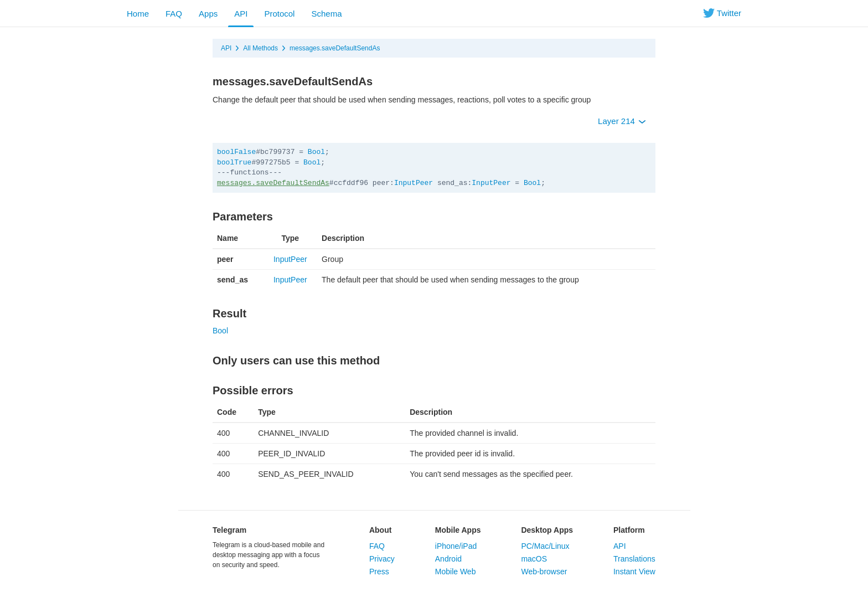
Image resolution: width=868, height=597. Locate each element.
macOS (534, 559)
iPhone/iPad (456, 546)
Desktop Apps (547, 530)
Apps (208, 14)
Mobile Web (456, 572)
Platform (629, 530)
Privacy (382, 559)
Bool (316, 152)
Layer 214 (622, 121)
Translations (634, 559)
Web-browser (544, 572)
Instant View (634, 572)
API (241, 14)
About (380, 530)
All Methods (260, 48)
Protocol (279, 14)
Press (379, 572)
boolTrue (234, 163)
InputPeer (414, 183)
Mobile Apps (458, 530)
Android (448, 559)
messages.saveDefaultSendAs (335, 48)
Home (138, 14)
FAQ (174, 14)
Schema (326, 14)
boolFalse (236, 152)
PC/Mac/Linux (545, 546)
